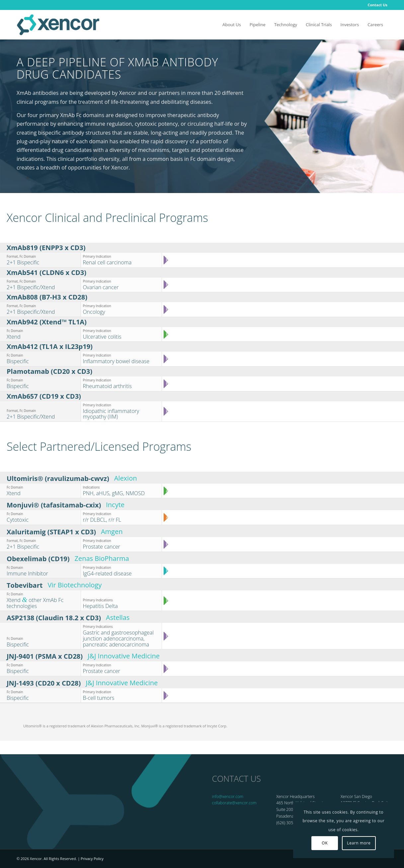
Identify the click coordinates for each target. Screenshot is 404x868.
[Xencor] (58, 25)
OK (325, 843)
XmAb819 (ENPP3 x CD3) (46, 248)
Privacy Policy (92, 859)
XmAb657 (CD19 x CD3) (44, 396)
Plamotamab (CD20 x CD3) (49, 371)
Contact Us (377, 5)
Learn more (359, 843)
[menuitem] (376, 5)
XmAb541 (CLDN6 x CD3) (46, 272)
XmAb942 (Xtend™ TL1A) (47, 322)
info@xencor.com (228, 797)
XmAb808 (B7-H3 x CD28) (47, 297)
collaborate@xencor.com (234, 803)
